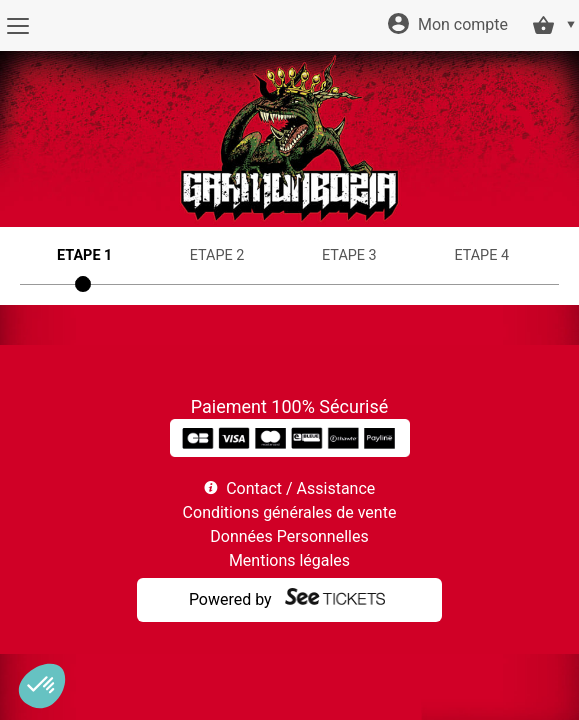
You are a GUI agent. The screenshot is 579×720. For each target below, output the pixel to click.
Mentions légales (289, 560)
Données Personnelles (289, 536)
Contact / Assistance (300, 488)
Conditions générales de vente (290, 512)
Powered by (230, 599)
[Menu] (17, 26)
